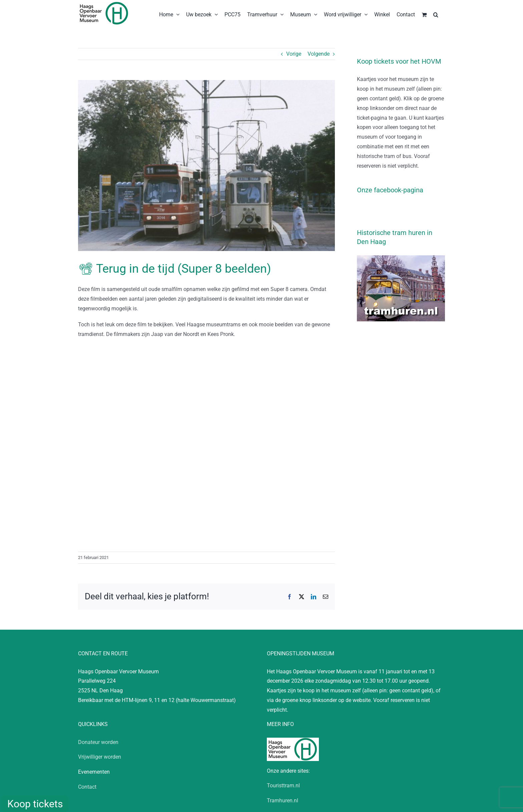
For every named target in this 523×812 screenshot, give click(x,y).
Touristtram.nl (283, 785)
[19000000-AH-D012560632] (206, 165)
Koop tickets (35, 804)
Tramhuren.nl (283, 800)
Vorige (294, 54)
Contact (87, 787)
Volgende (319, 54)
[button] (436, 14)
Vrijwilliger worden (100, 757)
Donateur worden (98, 742)
